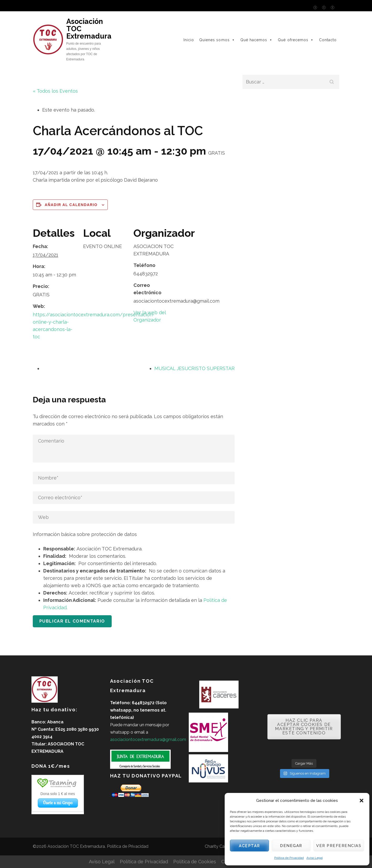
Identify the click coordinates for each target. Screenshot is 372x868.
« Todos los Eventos (55, 91)
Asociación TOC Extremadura (76, 846)
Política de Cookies (195, 862)
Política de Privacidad (289, 858)
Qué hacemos (257, 40)
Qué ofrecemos (296, 40)
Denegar (291, 846)
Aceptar (249, 846)
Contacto (328, 40)
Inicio (189, 40)
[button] (362, 801)
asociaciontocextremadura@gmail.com (148, 740)
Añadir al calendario (71, 205)
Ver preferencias (339, 846)
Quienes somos (217, 40)
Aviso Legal (315, 858)
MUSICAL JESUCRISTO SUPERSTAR (195, 368)
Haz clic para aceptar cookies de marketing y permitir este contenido (304, 727)
